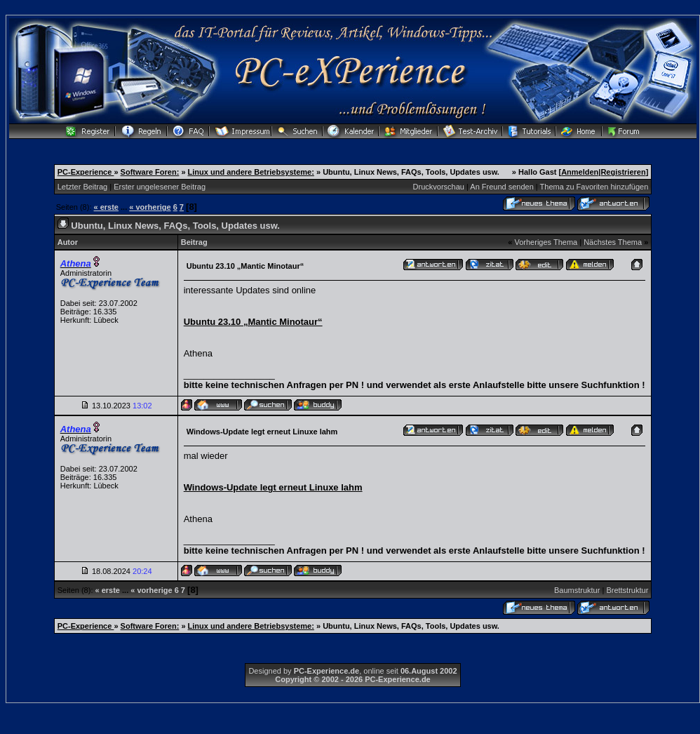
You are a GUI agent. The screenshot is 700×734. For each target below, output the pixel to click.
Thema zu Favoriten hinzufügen (594, 187)
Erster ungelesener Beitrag (160, 187)
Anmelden (580, 172)
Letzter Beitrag (83, 187)
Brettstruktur (627, 590)
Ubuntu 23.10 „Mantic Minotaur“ (253, 322)
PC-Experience (86, 172)
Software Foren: (150, 172)
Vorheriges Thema (546, 242)
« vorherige (150, 207)
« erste (106, 207)
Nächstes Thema (613, 242)
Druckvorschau (439, 187)
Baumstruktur (577, 590)
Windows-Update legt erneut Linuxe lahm (273, 487)
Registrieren (623, 172)
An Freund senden (502, 187)
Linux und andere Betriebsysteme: (251, 172)
